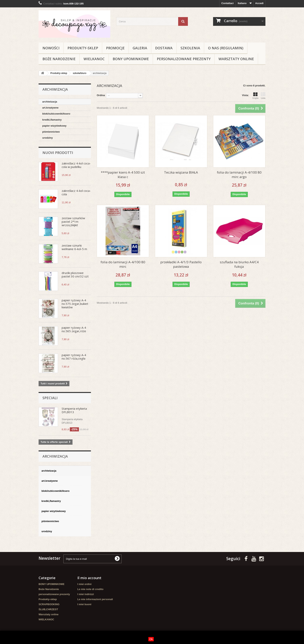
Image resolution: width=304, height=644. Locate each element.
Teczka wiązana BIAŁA (181, 172)
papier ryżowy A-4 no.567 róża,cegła (74, 357)
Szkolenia (190, 48)
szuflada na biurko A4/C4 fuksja (239, 264)
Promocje (115, 48)
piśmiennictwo (51, 132)
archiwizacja (50, 102)
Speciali (50, 398)
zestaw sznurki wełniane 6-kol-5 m (74, 247)
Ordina (101, 95)
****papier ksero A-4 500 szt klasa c (123, 175)
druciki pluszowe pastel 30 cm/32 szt (75, 275)
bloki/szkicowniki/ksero (56, 114)
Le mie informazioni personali (95, 599)
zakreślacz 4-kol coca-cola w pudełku (76, 165)
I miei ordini (84, 584)
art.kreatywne (50, 108)
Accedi (259, 3)
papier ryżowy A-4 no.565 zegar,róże (74, 329)
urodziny (47, 138)
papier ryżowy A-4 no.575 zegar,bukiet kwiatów (75, 304)
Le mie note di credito (90, 589)
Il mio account (89, 578)
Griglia (255, 96)
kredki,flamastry (52, 120)
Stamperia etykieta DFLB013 (74, 410)
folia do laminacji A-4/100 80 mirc (123, 264)
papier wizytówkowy (54, 126)
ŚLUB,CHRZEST (48, 609)
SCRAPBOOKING (49, 604)
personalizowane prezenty (184, 59)
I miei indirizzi (86, 594)
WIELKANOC (94, 59)
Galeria (140, 48)
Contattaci (228, 3)
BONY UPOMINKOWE (131, 59)
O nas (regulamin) (226, 48)
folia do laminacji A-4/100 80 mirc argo (239, 175)
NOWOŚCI (51, 48)
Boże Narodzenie (59, 59)
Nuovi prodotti (58, 153)
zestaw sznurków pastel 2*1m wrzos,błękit (73, 222)
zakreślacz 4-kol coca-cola (76, 192)
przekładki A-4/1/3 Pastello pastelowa (181, 264)
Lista (263, 96)
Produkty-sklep (83, 48)
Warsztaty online (236, 59)
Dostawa (164, 48)
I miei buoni (84, 604)
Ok (151, 639)
